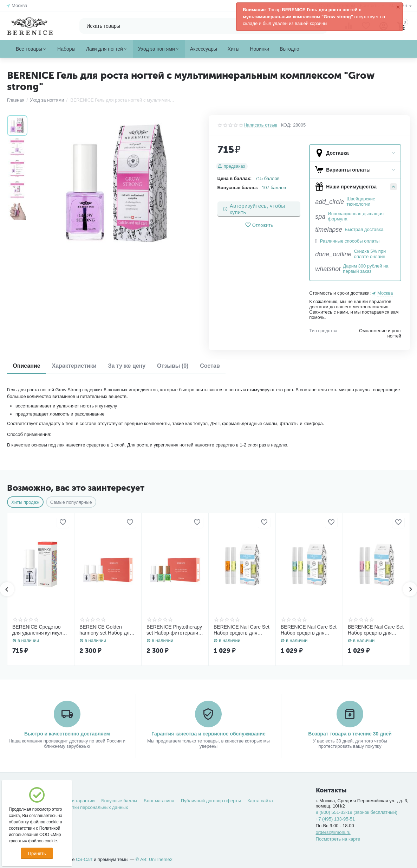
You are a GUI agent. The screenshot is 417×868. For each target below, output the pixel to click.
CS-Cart (84, 859)
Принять (37, 853)
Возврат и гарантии (74, 801)
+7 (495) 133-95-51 (335, 819)
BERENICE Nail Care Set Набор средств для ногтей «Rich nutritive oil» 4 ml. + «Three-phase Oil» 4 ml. (309, 630)
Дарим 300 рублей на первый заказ (366, 269)
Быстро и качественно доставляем (67, 734)
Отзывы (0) (181, 366)
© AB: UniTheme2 (154, 859)
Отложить (259, 225)
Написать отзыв (261, 125)
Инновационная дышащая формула (356, 216)
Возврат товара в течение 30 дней (350, 734)
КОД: (286, 125)
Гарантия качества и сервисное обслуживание (208, 734)
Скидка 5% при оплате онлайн (370, 254)
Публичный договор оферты (211, 801)
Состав (221, 366)
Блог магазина (159, 801)
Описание (28, 366)
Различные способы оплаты (350, 241)
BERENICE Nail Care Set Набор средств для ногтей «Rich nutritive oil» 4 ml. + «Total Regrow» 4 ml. (242, 630)
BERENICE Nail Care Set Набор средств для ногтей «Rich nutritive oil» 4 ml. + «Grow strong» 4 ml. (376, 630)
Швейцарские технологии (361, 202)
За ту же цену (133, 366)
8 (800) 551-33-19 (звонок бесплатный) (357, 812)
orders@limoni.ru (333, 832)
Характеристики (78, 366)
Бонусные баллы (119, 801)
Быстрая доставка (364, 230)
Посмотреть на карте (338, 839)
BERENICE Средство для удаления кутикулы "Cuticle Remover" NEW (39, 630)
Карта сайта (260, 801)
